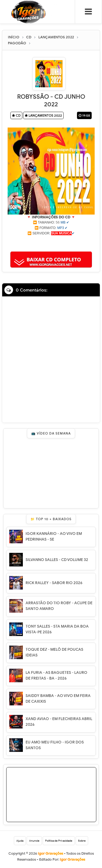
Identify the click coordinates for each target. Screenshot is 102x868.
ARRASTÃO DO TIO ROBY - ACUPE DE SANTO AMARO (59, 606)
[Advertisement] (51, 243)
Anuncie (34, 841)
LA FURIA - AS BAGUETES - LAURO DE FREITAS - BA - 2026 (56, 675)
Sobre (82, 841)
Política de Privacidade (59, 841)
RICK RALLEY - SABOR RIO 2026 (54, 583)
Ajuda (20, 841)
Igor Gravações (72, 859)
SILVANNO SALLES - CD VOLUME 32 (57, 560)
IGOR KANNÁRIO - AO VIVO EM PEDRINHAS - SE (54, 537)
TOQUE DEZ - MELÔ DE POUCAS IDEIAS (54, 652)
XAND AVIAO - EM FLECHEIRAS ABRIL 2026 (59, 722)
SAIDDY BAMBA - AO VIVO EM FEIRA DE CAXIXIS (58, 699)
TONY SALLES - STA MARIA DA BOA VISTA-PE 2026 (57, 629)
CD (16, 115)
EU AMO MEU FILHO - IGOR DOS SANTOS (55, 745)
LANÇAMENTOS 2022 (43, 115)
